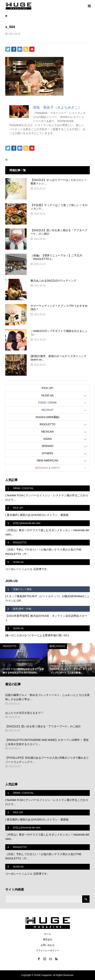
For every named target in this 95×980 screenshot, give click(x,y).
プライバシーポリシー (48, 951)
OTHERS (47, 453)
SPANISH (47, 446)
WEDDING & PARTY (47, 468)
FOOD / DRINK (48, 403)
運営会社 (48, 940)
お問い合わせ (48, 945)
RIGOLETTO (47, 424)
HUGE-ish (47, 395)
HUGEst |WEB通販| (47, 417)
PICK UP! (48, 388)
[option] (24, 660)
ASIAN (47, 439)
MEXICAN (48, 432)
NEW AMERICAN (48, 460)
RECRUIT (47, 410)
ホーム (48, 934)
